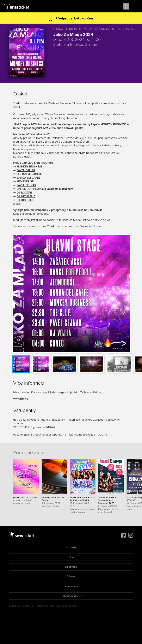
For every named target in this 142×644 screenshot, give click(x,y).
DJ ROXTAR (24, 193)
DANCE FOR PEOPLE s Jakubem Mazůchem (45, 189)
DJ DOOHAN (25, 200)
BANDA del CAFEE (28, 178)
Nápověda (71, 567)
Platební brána (59, 606)
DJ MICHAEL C (26, 196)
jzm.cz (35, 220)
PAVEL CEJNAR (26, 185)
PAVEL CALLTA (26, 170)
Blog (71, 557)
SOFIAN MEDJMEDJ (29, 174)
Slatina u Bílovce (68, 45)
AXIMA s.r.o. (42, 606)
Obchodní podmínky (71, 596)
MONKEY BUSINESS (29, 167)
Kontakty (71, 547)
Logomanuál (71, 586)
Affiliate (71, 577)
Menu (135, 7)
